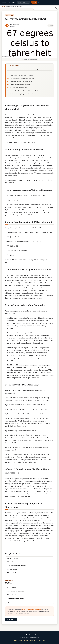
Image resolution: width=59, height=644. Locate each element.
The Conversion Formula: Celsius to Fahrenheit (22, 75)
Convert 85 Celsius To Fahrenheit (16, 591)
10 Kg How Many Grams (13, 595)
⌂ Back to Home (11, 620)
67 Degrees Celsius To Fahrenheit (31, 609)
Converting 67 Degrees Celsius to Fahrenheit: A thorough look (25, 69)
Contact (26, 640)
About (21, 640)
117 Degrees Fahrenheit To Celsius (16, 598)
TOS (44, 640)
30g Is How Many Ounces (13, 602)
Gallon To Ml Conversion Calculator (16, 565)
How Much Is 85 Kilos (12, 569)
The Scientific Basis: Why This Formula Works (21, 81)
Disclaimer (33, 640)
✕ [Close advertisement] (56, 8)
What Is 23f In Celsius (12, 558)
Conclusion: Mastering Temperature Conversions (22, 94)
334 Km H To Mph (11, 587)
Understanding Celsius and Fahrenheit (19, 72)
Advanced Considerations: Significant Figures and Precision (25, 91)
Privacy (39, 640)
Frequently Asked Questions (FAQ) (18, 88)
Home (16, 640)
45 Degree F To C (11, 573)
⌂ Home (34, 2)
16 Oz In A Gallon (11, 562)
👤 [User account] (39, 2)
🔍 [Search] (29, 2)
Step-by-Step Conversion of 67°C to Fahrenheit (22, 78)
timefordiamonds (8, 2)
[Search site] (24, 2)
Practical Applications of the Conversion (20, 85)
